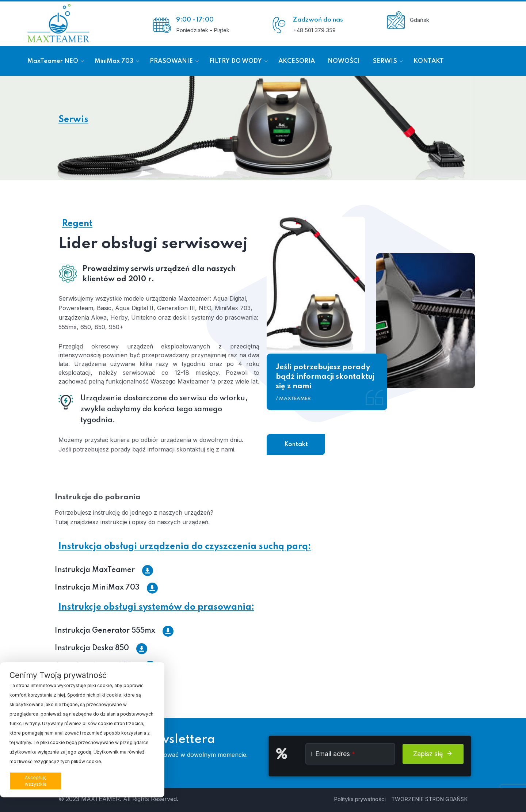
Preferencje (138, 780)
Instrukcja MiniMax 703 (106, 588)
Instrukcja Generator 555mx (114, 631)
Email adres (335, 754)
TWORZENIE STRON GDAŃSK (429, 799)
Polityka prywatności (360, 799)
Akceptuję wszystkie (36, 781)
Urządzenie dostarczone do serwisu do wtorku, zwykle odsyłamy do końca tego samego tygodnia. (164, 409)
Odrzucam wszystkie (92, 781)
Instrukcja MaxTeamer (104, 570)
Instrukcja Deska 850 (101, 648)
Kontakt (296, 444)
